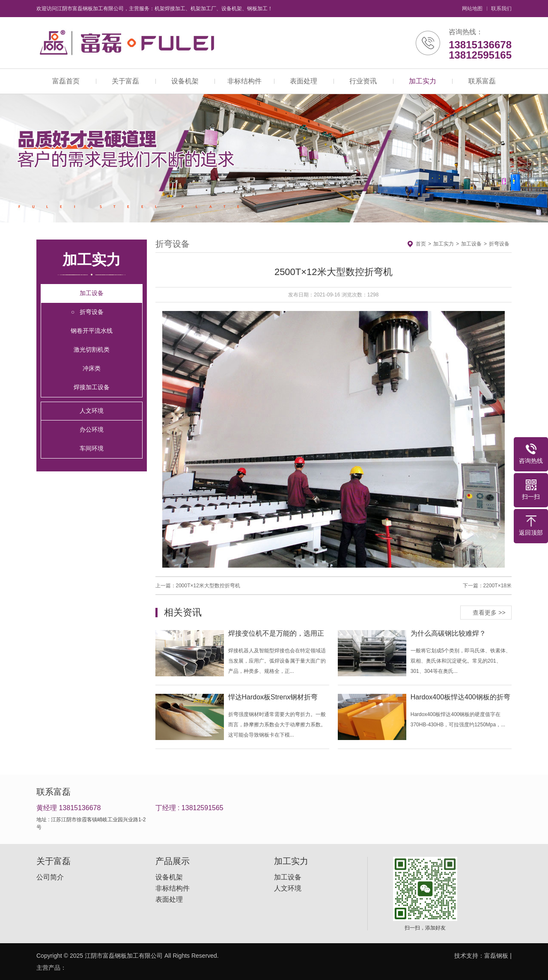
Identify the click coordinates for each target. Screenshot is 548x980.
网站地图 (472, 9)
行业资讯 (363, 81)
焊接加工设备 (92, 387)
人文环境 (92, 411)
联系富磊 (482, 81)
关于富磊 (125, 81)
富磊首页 (66, 81)
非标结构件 (244, 81)
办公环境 (92, 429)
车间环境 (92, 448)
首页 (421, 244)
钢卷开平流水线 (92, 331)
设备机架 (185, 81)
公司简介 (50, 877)
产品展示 (173, 861)
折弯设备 (92, 312)
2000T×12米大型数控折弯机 (208, 586)
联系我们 (501, 9)
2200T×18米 (497, 586)
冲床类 (92, 368)
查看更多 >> (489, 612)
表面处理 (304, 81)
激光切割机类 (92, 349)
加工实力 (423, 81)
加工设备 (92, 293)
